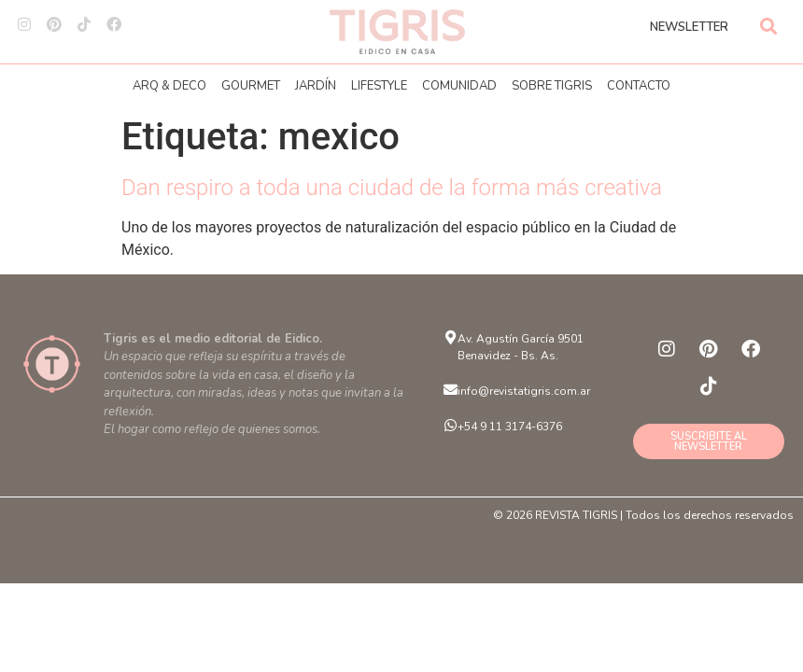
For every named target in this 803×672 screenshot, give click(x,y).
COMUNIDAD (459, 86)
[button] (768, 26)
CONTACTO (639, 86)
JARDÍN (316, 86)
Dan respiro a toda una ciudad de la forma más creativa (392, 188)
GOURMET (251, 86)
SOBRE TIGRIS (552, 86)
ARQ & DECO (169, 86)
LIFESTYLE (379, 86)
